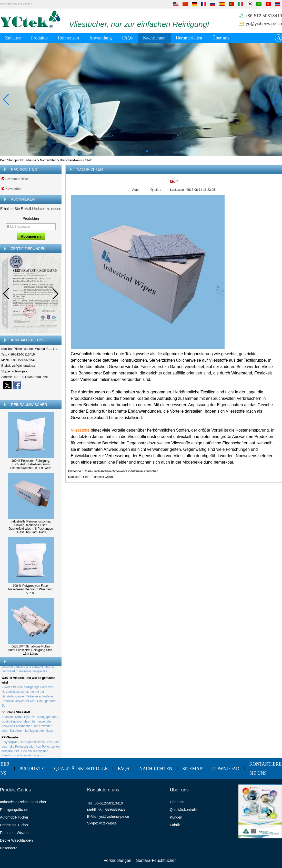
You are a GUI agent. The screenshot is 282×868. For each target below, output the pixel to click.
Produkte (39, 38)
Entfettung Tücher (14, 825)
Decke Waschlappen (16, 840)
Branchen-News (71, 160)
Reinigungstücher (14, 810)
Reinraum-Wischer (15, 833)
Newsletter (13, 189)
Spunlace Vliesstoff (16, 713)
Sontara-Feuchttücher (156, 860)
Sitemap (192, 769)
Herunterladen (189, 38)
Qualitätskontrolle (81, 769)
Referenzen (68, 38)
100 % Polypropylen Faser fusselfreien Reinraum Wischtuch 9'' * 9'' (31, 589)
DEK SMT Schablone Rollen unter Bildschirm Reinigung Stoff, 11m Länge (31, 650)
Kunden (176, 817)
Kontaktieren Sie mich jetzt (31, 394)
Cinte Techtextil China (98, 477)
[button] (135, 151)
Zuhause (13, 38)
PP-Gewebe (10, 738)
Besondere (9, 848)
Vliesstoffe (81, 430)
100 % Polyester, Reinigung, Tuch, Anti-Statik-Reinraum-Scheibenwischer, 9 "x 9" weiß (31, 464)
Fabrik (175, 825)
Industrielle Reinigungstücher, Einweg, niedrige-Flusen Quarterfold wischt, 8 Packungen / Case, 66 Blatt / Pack (31, 527)
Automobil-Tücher (14, 817)
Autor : (137, 190)
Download (226, 769)
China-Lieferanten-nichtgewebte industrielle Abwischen (121, 471)
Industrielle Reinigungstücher (23, 802)
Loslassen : (178, 190)
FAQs (127, 38)
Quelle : (156, 190)
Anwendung (100, 38)
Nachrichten (154, 38)
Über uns (221, 38)
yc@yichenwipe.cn (264, 24)
